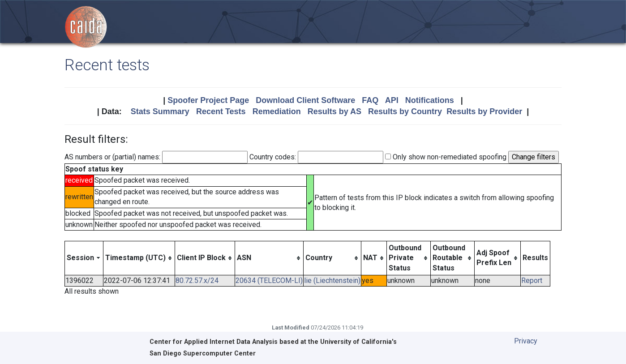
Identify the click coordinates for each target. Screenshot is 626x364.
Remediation (277, 111)
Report (532, 280)
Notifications (430, 100)
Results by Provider (484, 111)
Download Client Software (305, 100)
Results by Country (405, 111)
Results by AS (334, 111)
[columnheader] (84, 258)
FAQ (370, 100)
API (392, 100)
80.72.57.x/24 (197, 280)
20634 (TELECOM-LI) (269, 280)
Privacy (526, 341)
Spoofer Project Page (208, 100)
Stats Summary (160, 111)
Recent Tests (221, 111)
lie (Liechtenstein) (332, 280)
